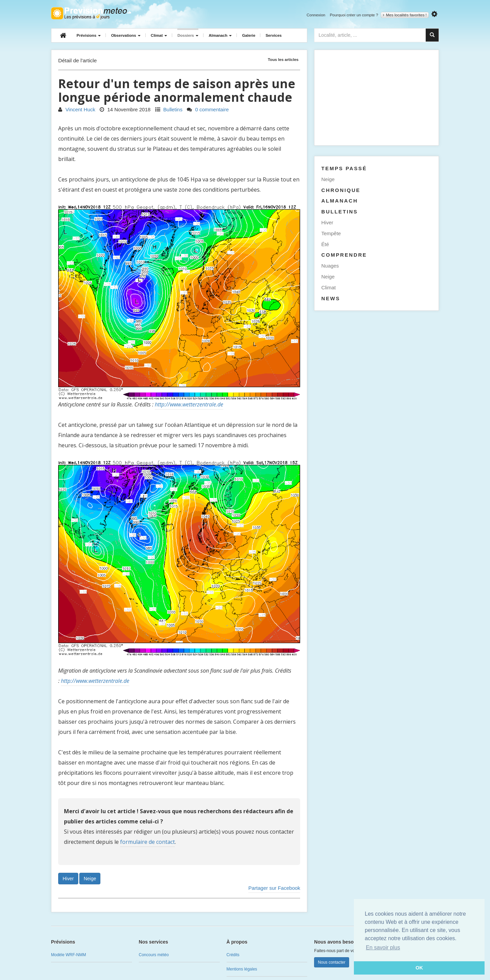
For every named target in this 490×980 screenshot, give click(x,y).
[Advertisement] (377, 98)
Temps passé (344, 168)
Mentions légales (242, 969)
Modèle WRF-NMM (69, 955)
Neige (90, 879)
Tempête (331, 233)
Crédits (233, 955)
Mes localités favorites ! (405, 15)
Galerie (249, 35)
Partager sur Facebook (274, 888)
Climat (159, 35)
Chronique (341, 190)
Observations (126, 35)
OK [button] (419, 968)
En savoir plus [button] (383, 947)
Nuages (330, 266)
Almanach (220, 35)
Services (273, 35)
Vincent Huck (77, 109)
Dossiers (188, 35)
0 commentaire (208, 109)
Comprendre (344, 255)
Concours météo (154, 955)
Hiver (68, 879)
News (331, 298)
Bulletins (169, 109)
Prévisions (89, 35)
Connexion (316, 15)
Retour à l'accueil (91, 13)
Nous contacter (332, 962)
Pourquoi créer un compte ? (354, 15)
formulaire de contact (148, 842)
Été (325, 244)
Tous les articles (283, 59)
